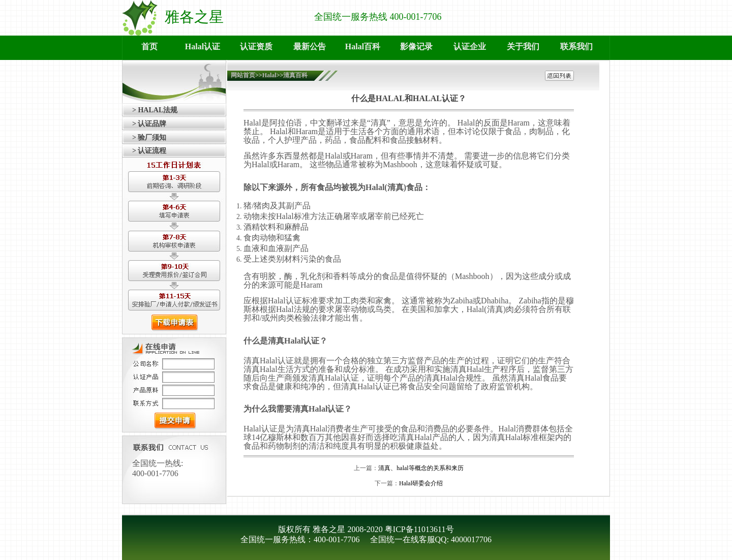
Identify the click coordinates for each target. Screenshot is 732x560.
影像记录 (416, 46)
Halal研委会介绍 (421, 483)
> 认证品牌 (149, 124)
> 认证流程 (149, 151)
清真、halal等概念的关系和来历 (421, 468)
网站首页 (243, 75)
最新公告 (310, 46)
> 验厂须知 (149, 137)
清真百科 (295, 75)
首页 (149, 46)
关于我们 (523, 46)
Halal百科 (363, 46)
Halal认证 (203, 46)
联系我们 (576, 46)
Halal (269, 75)
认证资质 (256, 46)
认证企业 (470, 46)
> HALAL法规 (155, 110)
